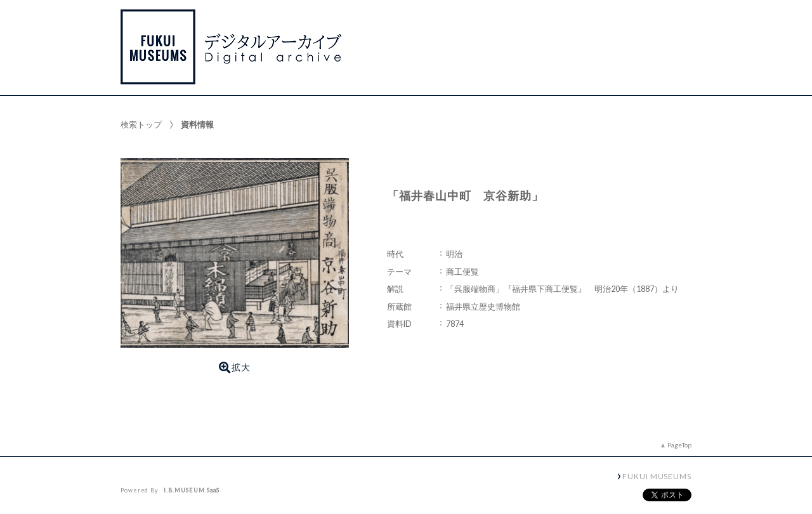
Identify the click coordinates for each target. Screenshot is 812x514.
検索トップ (141, 124)
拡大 (235, 367)
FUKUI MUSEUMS (657, 476)
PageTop (679, 445)
